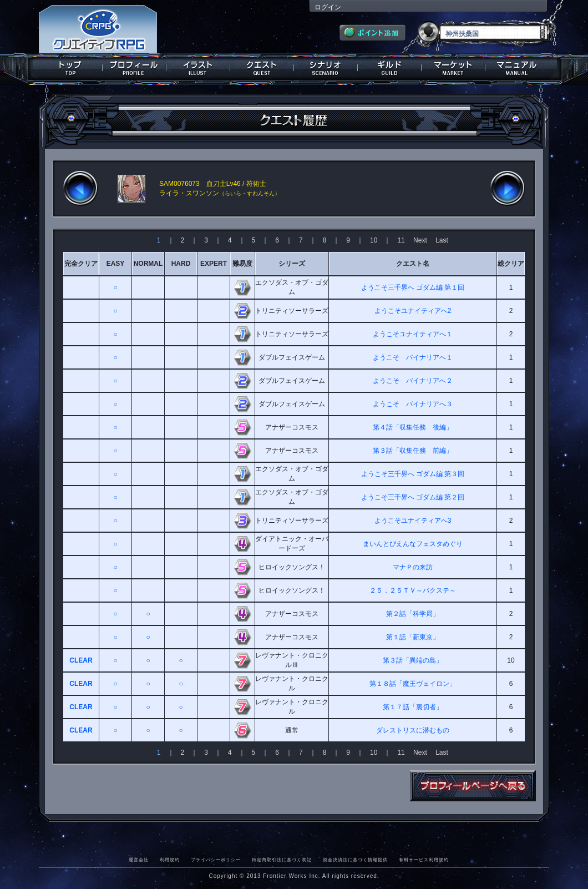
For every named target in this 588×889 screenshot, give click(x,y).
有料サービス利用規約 (424, 860)
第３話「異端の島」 (413, 660)
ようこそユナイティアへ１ (413, 334)
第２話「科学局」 (413, 614)
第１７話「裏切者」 (413, 707)
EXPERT (214, 264)
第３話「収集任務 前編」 (413, 451)
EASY (116, 264)
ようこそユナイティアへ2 (413, 311)
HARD (181, 264)
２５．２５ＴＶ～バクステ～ (413, 590)
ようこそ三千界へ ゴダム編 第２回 (413, 497)
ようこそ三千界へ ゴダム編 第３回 (413, 474)
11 (401, 240)
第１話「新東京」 (413, 637)
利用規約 (170, 860)
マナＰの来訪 (413, 567)
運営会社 (139, 860)
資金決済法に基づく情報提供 (355, 860)
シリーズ (292, 264)
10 (374, 240)
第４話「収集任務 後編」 (413, 427)
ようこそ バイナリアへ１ (413, 357)
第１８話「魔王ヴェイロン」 (413, 684)
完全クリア (81, 264)
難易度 (242, 264)
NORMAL (148, 264)
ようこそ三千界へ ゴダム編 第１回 (413, 287)
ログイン (328, 7)
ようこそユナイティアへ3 (413, 521)
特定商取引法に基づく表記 (282, 860)
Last (442, 240)
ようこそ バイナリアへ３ (413, 404)
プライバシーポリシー (216, 860)
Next (420, 240)
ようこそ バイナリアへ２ (413, 381)
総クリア (511, 264)
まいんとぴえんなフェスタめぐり (413, 544)
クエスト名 (413, 264)
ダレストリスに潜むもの (413, 730)
